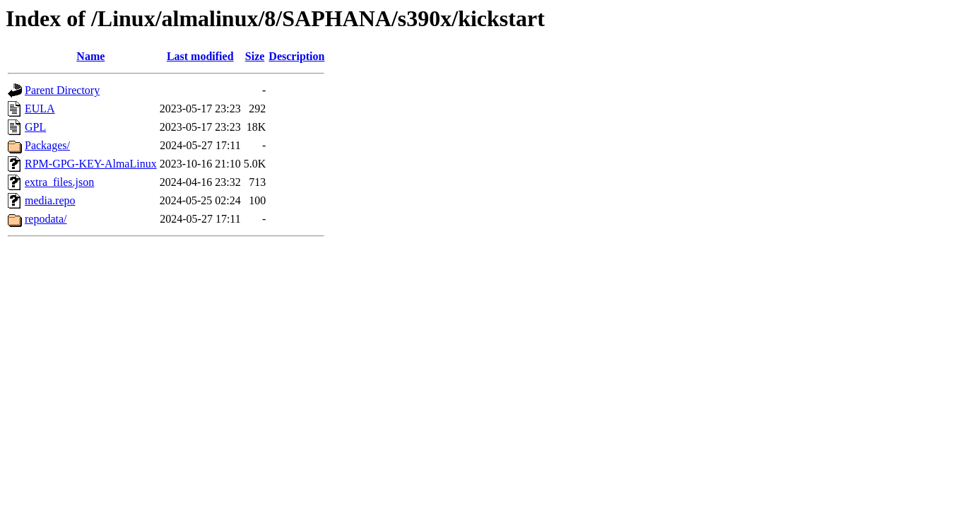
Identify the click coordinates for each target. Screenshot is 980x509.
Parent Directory (62, 90)
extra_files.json (59, 182)
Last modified (200, 56)
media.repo (50, 200)
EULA (40, 109)
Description (296, 56)
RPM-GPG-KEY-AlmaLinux (91, 164)
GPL (35, 127)
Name (90, 56)
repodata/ (46, 219)
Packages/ (47, 145)
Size (255, 56)
